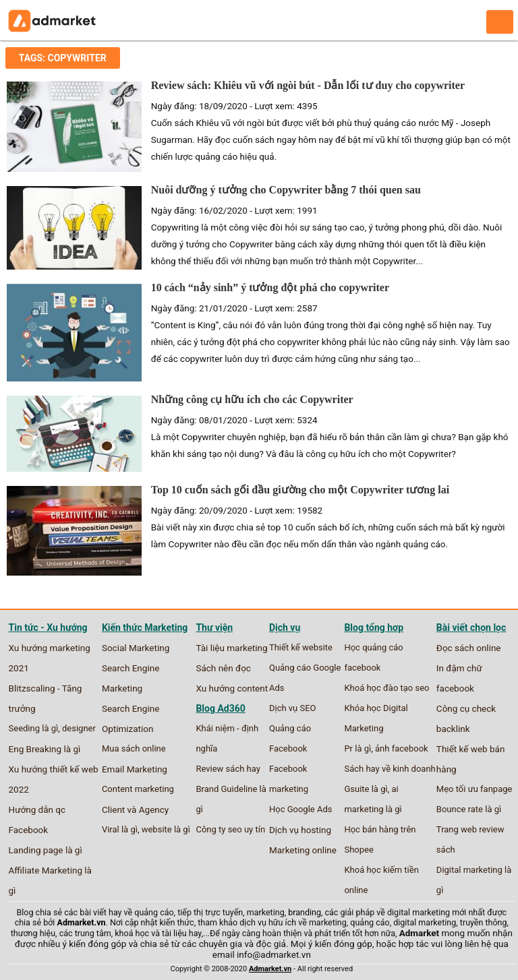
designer (79, 728)
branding (305, 912)
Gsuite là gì (366, 789)
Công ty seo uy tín (230, 829)
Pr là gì (357, 748)
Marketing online (303, 850)
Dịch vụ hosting (300, 830)
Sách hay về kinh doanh (390, 769)
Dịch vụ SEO (293, 708)
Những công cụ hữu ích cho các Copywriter (252, 399)
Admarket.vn (82, 922)
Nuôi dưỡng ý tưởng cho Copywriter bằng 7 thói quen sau (286, 190)
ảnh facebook (402, 748)
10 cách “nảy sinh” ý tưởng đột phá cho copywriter (270, 287)
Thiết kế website (301, 647)
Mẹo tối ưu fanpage (474, 789)
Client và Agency (135, 809)
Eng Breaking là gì (45, 749)
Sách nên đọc (223, 668)
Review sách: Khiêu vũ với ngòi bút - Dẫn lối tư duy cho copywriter (308, 85)
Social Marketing (136, 648)
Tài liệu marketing (231, 648)
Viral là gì (120, 829)
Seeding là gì (34, 728)
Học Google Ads (301, 809)
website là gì (166, 829)
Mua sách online (134, 748)
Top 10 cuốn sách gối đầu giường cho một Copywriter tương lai (300, 490)
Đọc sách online (469, 648)
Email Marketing (135, 769)
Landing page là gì (46, 850)
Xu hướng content (232, 688)
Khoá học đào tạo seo (386, 688)
